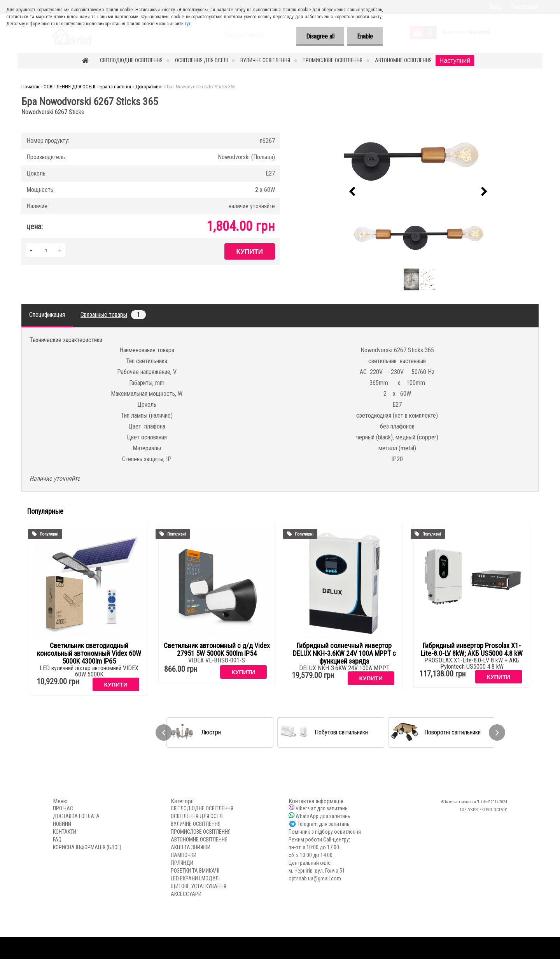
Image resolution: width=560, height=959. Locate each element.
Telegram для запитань (324, 824)
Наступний (455, 61)
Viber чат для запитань (322, 808)
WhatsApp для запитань (323, 816)
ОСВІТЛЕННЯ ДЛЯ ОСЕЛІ (201, 60)
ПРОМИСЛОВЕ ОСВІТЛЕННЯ (332, 60)
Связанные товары (113, 315)
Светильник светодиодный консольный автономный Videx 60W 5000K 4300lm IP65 (89, 653)
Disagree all (320, 36)
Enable (365, 36)
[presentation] (352, 192)
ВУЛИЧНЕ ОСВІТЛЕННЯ (265, 60)
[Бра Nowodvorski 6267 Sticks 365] (418, 192)
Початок (30, 87)
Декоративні (149, 87)
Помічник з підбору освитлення (325, 832)
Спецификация (47, 315)
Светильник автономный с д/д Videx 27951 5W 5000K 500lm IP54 (217, 650)
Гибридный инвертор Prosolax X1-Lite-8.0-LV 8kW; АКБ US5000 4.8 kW (472, 650)
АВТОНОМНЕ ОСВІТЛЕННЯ (403, 60)
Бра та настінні (115, 87)
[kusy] (46, 250)
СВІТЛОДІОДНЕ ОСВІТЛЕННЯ (131, 60)
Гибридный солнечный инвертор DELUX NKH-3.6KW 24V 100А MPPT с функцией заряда (344, 653)
